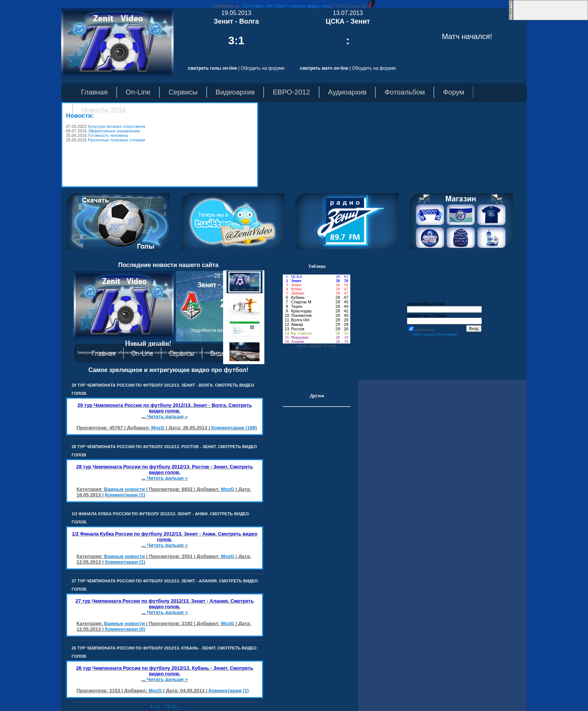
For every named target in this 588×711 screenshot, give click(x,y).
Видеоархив (235, 92)
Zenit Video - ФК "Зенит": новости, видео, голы (287, 6)
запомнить (425, 330)
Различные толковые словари (116, 140)
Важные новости (125, 489)
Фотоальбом (405, 92)
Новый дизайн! (148, 343)
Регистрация (447, 334)
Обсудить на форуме (263, 68)
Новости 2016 (104, 110)
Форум (454, 92)
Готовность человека (108, 135)
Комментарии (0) (125, 629)
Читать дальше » (167, 416)
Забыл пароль (424, 334)
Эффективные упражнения (114, 131)
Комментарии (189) (234, 428)
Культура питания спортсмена (116, 126)
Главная (94, 92)
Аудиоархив (347, 92)
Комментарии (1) (125, 495)
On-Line (138, 92)
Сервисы (183, 92)
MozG (158, 428)
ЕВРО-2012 (291, 92)
